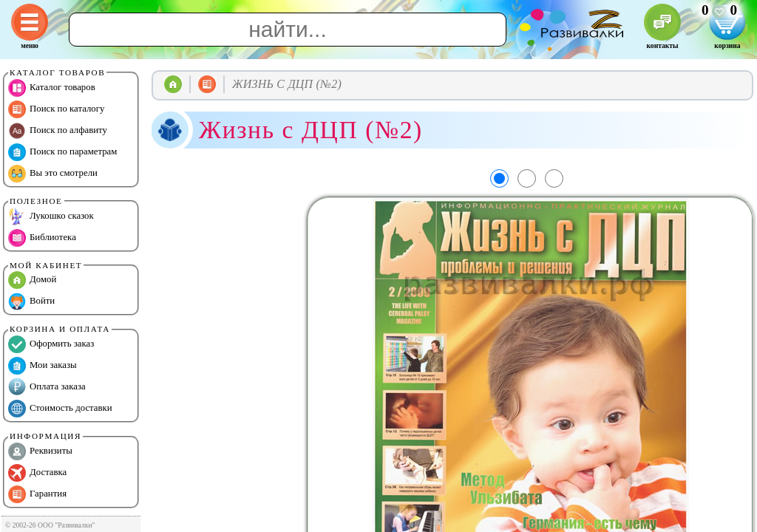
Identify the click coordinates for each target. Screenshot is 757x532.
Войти (31, 301)
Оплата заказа (47, 387)
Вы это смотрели (53, 174)
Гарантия (37, 494)
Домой (32, 280)
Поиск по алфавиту (58, 131)
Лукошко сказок (51, 216)
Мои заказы (43, 366)
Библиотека (42, 238)
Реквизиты (40, 451)
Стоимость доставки (60, 409)
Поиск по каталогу (56, 109)
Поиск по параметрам (62, 152)
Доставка (37, 473)
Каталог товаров (52, 88)
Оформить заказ (51, 344)
